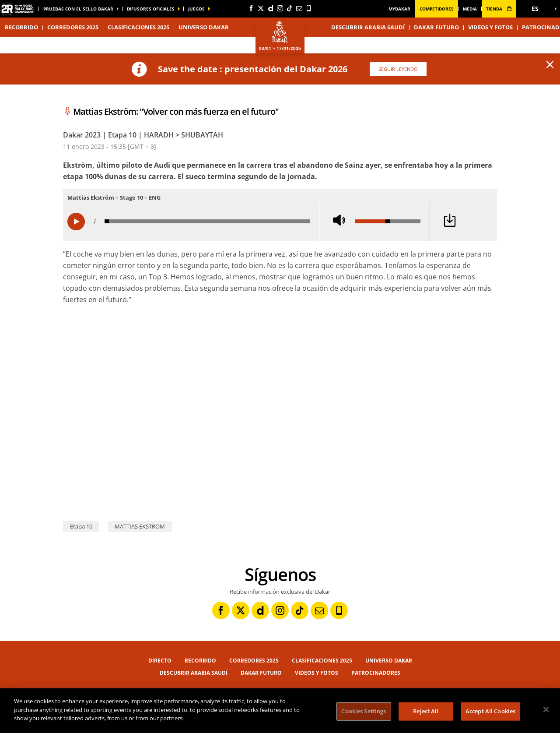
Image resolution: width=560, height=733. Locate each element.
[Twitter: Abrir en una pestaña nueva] (261, 8)
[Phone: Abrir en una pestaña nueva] (309, 8)
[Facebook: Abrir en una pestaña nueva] (251, 8)
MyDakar (399, 9)
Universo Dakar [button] (204, 27)
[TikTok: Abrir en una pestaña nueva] (290, 8)
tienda (499, 9)
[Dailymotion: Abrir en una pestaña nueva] (270, 8)
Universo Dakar (389, 661)
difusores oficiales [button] (151, 9)
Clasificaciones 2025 (138, 27)
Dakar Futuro (436, 27)
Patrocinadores (376, 673)
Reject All (426, 711)
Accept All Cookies (490, 711)
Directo (160, 661)
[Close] (546, 710)
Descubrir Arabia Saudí (368, 27)
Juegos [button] (196, 9)
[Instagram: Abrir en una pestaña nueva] (280, 8)
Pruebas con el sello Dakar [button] (78, 9)
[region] (280, 711)
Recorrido (21, 27)
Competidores (437, 9)
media (470, 9)
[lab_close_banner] (550, 65)
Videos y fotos (490, 27)
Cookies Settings (364, 711)
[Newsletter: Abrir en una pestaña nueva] (299, 8)
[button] (538, 9)
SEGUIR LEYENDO (398, 69)
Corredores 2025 (73, 27)
